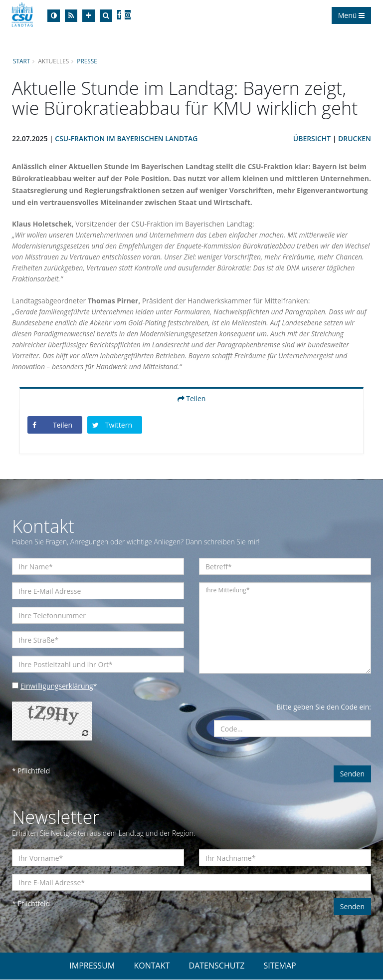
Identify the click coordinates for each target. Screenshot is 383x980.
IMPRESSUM (92, 966)
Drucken (355, 138)
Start (21, 61)
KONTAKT (152, 966)
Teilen (192, 398)
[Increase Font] (89, 16)
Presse (88, 61)
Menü (351, 15)
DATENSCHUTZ (217, 966)
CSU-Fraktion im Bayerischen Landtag (127, 138)
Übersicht (312, 138)
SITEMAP (280, 966)
